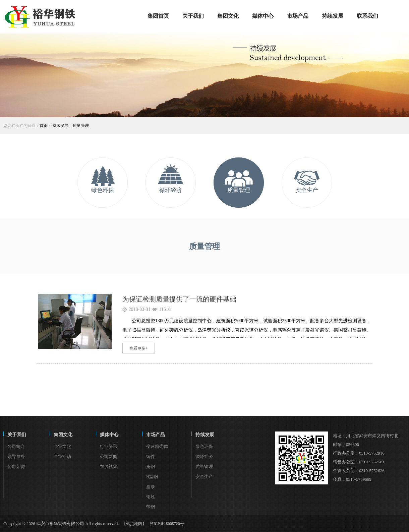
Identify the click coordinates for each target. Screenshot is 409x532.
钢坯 (151, 497)
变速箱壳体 (157, 446)
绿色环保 (103, 190)
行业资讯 (109, 446)
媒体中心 (109, 435)
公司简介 (16, 446)
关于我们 (17, 435)
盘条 (151, 487)
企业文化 (62, 446)
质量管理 (81, 126)
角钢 (151, 467)
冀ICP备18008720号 (167, 524)
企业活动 (62, 456)
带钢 (151, 507)
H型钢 (152, 477)
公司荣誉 (16, 467)
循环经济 (171, 190)
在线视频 (109, 467)
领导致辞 (16, 456)
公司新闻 (109, 456)
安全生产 (307, 190)
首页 (44, 126)
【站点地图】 (134, 524)
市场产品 (156, 435)
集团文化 (63, 435)
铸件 (151, 456)
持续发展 (60, 126)
